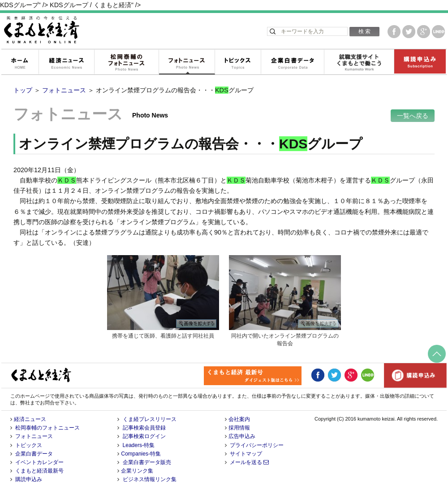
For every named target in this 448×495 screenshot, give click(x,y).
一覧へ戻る (413, 116)
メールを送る (249, 462)
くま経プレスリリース (150, 419)
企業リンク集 (137, 471)
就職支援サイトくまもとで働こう (359, 62)
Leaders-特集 (139, 445)
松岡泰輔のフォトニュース (126, 62)
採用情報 (239, 428)
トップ (23, 90)
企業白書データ (292, 62)
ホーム (20, 62)
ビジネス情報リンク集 (150, 479)
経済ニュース (66, 62)
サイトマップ (246, 454)
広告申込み (242, 436)
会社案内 (239, 419)
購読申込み (420, 62)
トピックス (238, 62)
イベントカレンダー (39, 462)
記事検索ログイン (144, 436)
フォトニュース (187, 62)
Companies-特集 (141, 454)
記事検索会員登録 (144, 428)
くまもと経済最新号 (39, 471)
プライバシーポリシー (257, 445)
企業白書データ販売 (147, 462)
